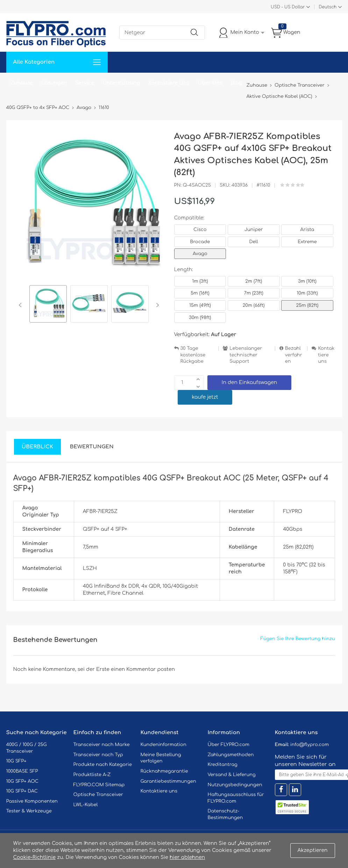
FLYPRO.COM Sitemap (99, 785)
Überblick (37, 447)
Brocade (200, 242)
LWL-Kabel (86, 805)
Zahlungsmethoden (231, 755)
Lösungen (54, 83)
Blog (237, 83)
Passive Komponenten (32, 801)
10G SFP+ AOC (22, 781)
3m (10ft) (307, 281)
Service (85, 83)
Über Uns (210, 83)
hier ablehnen (187, 857)
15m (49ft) (200, 305)
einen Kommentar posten (143, 669)
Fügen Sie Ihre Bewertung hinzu (298, 639)
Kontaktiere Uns (169, 83)
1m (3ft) (200, 281)
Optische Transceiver (98, 795)
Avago (200, 254)
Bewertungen (92, 447)
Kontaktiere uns (326, 355)
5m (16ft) (200, 293)
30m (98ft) (200, 318)
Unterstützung (121, 83)
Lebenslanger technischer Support (246, 355)
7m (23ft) (254, 293)
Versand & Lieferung (232, 775)
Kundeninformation (164, 745)
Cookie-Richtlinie (35, 857)
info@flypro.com (310, 745)
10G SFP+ (16, 761)
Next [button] (156, 305)
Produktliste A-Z (92, 775)
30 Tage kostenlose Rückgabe (193, 355)
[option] (48, 305)
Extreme (307, 242)
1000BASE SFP (22, 771)
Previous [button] (22, 305)
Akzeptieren (313, 850)
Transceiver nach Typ (98, 755)
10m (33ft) (307, 293)
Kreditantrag (223, 765)
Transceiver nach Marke (102, 745)
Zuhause (22, 83)
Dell (254, 242)
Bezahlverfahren (294, 355)
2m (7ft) (254, 281)
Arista (307, 230)
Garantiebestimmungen (168, 781)
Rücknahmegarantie (164, 771)
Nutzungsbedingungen (235, 785)
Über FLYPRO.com (229, 745)
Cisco (200, 230)
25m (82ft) (307, 305)
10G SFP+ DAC (22, 791)
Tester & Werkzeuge (29, 811)
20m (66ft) (254, 305)
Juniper (254, 230)
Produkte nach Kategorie (103, 765)
